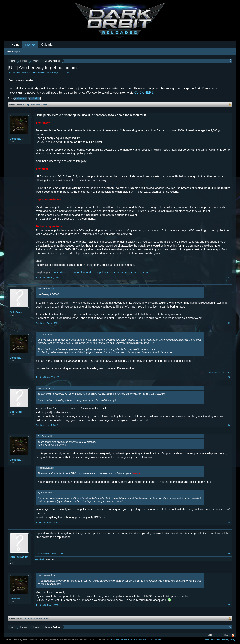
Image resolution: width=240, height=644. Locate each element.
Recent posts (15, 51)
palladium (35, 98)
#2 (229, 323)
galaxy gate (21, 98)
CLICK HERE (144, 92)
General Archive (28, 72)
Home (16, 45)
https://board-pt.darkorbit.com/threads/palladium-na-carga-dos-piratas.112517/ (100, 273)
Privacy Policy (229, 640)
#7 (229, 605)
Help (220, 635)
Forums (30, 45)
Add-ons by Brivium (138, 640)
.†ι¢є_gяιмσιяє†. (19, 558)
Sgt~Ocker (16, 312)
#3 (229, 377)
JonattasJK (51, 72)
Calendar (47, 45)
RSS (233, 635)
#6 (229, 553)
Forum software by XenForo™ (83, 640)
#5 (229, 522)
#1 (229, 278)
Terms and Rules (213, 640)
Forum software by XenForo (31, 640)
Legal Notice (210, 635)
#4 (229, 425)
